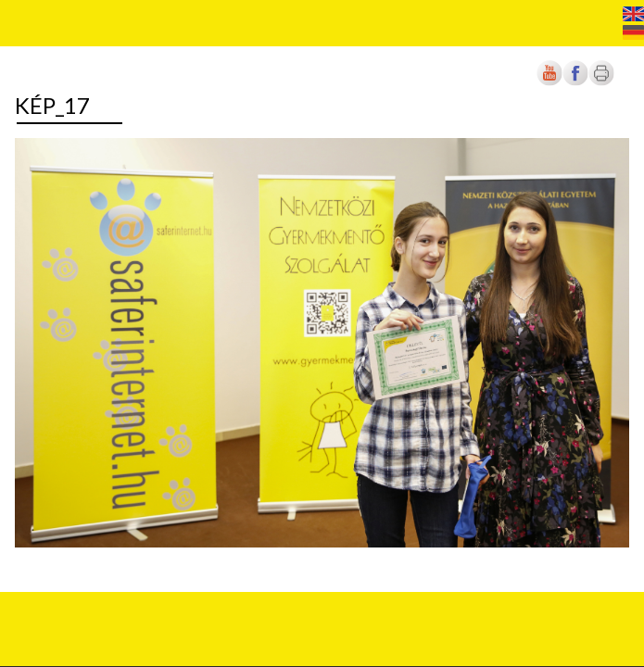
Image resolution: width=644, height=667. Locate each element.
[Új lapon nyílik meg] (575, 82)
